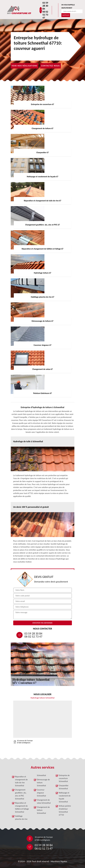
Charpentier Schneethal (64, 787)
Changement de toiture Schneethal (43, 810)
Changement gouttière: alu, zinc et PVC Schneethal (21, 794)
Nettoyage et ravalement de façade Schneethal (65, 797)
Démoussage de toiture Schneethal (43, 783)
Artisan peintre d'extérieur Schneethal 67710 (65, 810)
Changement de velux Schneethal (44, 801)
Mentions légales (59, 861)
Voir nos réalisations (25, 66)
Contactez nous (50, 66)
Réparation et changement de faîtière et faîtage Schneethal (22, 807)
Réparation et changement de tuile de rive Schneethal (21, 781)
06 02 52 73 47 (45, 15)
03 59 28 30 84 (45, 6)
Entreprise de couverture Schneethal (64, 778)
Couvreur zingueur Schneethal (41, 793)
